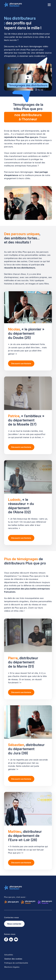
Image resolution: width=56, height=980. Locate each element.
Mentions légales (12, 967)
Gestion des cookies (13, 959)
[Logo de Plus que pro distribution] (13, 5)
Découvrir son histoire (21, 363)
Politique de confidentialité (16, 963)
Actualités (9, 955)
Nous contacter (14, 924)
